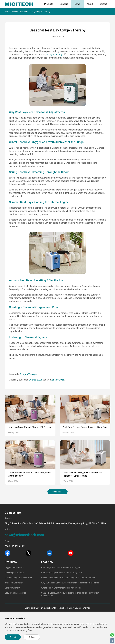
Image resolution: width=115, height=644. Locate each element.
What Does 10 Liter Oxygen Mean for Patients (61, 588)
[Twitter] (29, 553)
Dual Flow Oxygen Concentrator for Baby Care (85, 427)
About (90, 4)
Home (7, 12)
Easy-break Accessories (15, 593)
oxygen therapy (55, 55)
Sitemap (86, 608)
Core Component (12, 588)
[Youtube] (71, 553)
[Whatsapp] (112, 635)
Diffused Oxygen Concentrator (18, 578)
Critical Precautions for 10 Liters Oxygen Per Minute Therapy (68, 578)
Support (64, 4)
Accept (13, 637)
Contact (103, 4)
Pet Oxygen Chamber (14, 573)
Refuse (32, 637)
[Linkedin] (50, 553)
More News (57, 492)
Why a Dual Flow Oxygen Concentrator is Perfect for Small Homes (70, 583)
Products (49, 4)
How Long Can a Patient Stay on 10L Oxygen (29, 427)
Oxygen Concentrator (14, 568)
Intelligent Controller (14, 583)
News (77, 4)
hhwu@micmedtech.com (24, 535)
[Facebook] (8, 553)
